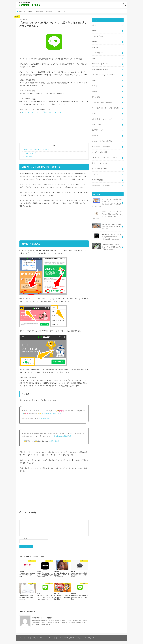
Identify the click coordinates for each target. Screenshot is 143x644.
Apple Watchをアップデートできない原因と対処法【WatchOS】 (106, 218)
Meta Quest (96, 80)
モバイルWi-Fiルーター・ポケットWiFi (104, 100)
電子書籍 (95, 125)
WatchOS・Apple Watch (100, 65)
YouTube (95, 45)
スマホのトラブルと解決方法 (101, 130)
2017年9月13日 (45, 418)
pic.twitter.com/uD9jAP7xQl (63, 436)
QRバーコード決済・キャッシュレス (104, 146)
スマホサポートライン (82, 638)
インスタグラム (97, 35)
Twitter (94, 40)
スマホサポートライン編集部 (42, 618)
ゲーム (94, 105)
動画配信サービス (98, 120)
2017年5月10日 (54, 441)
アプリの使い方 (97, 50)
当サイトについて (24, 638)
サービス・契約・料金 (99, 141)
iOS (93, 55)
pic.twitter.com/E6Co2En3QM (51, 413)
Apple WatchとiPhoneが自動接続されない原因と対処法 (107, 209)
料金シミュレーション (99, 151)
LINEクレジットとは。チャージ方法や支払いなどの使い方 (41, 112)
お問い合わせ (52, 638)
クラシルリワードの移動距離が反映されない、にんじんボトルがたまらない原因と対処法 (107, 187)
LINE (94, 25)
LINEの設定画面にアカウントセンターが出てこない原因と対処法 (107, 227)
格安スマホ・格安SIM (99, 156)
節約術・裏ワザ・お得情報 (101, 171)
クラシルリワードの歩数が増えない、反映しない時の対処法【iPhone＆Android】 (107, 199)
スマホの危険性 (97, 166)
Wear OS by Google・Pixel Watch (103, 70)
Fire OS (94, 75)
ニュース (95, 161)
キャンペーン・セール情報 (101, 135)
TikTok (94, 30)
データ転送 (96, 90)
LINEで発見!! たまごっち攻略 (101, 110)
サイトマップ (62, 638)
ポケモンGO (96, 115)
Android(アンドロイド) (99, 60)
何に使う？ (28, 156)
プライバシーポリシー (39, 638)
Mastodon (95, 85)
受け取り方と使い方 (29, 153)
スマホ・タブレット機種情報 (101, 95)
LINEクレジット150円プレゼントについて (36, 150)
